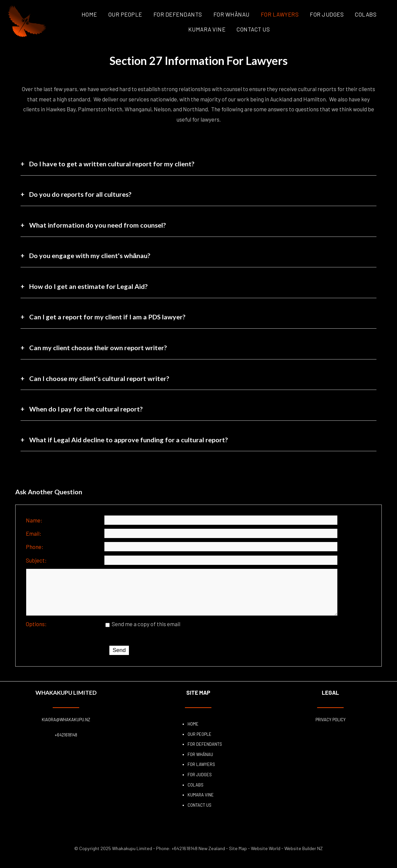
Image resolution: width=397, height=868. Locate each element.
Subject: (36, 560)
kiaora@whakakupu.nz (66, 729)
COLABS (366, 14)
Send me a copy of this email (143, 633)
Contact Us (253, 29)
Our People (125, 14)
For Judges (327, 14)
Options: (36, 633)
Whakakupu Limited (132, 858)
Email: (34, 533)
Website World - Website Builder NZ (287, 858)
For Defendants (178, 14)
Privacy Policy (331, 729)
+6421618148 (66, 744)
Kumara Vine (207, 29)
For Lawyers (280, 14)
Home (89, 14)
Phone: (35, 547)
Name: (34, 520)
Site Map (238, 858)
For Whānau (231, 14)
